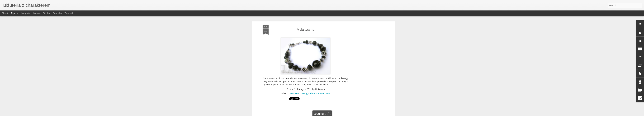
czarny (304, 93)
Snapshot (58, 13)
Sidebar (47, 13)
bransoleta (294, 93)
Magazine (26, 13)
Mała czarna (306, 30)
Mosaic (37, 13)
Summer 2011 (323, 93)
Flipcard (15, 13)
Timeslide (69, 13)
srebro (312, 93)
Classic (5, 13)
